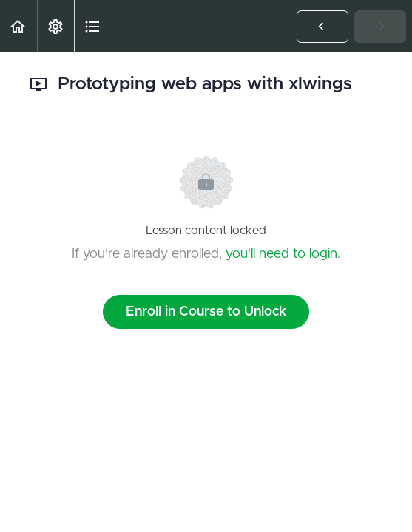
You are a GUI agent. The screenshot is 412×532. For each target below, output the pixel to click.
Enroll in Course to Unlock (206, 312)
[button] (18, 26)
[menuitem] (55, 26)
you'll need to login (281, 254)
